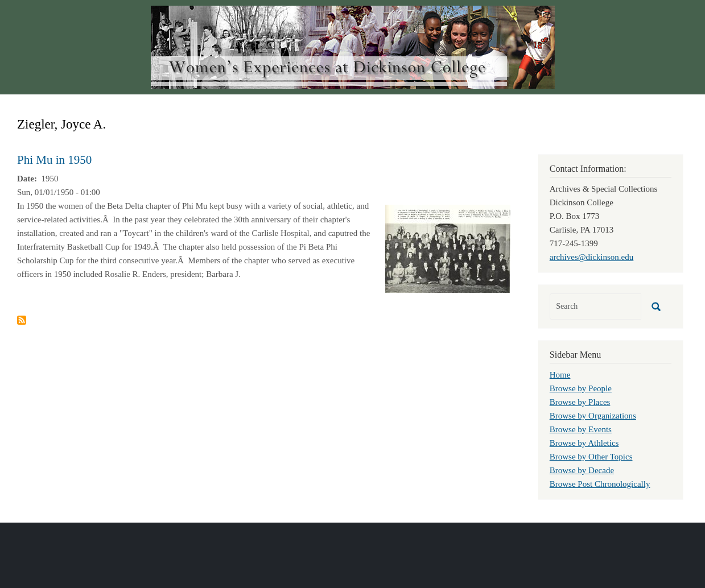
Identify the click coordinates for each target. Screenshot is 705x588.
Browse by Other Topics (591, 457)
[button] (448, 248)
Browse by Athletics (584, 443)
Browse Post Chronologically (600, 484)
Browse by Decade (582, 470)
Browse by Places (580, 402)
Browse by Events (581, 429)
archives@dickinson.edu (592, 257)
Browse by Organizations (593, 416)
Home (560, 375)
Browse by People (581, 388)
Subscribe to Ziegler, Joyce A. (22, 320)
